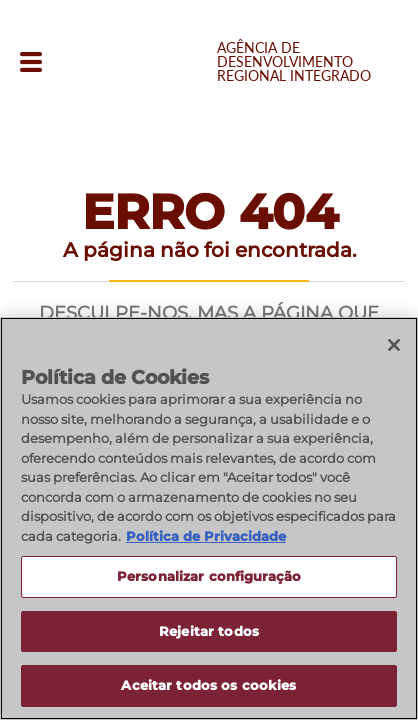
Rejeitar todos (209, 632)
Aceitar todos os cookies (208, 687)
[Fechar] (394, 346)
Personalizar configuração (209, 577)
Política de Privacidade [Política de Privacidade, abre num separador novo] (206, 537)
